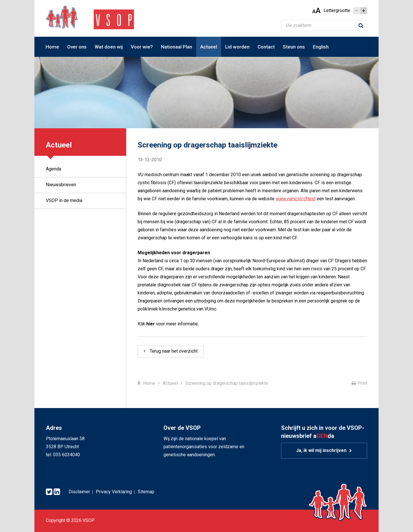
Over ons (77, 47)
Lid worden (237, 47)
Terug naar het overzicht (174, 351)
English (321, 47)
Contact (266, 47)
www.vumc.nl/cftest (296, 199)
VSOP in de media (64, 200)
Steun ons (294, 47)
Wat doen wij (109, 47)
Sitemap (146, 492)
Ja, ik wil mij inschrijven (321, 450)
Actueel (209, 47)
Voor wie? (142, 47)
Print (362, 383)
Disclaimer (79, 492)
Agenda (53, 169)
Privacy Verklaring (114, 492)
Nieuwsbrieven (61, 185)
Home (52, 47)
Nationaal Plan (177, 47)
